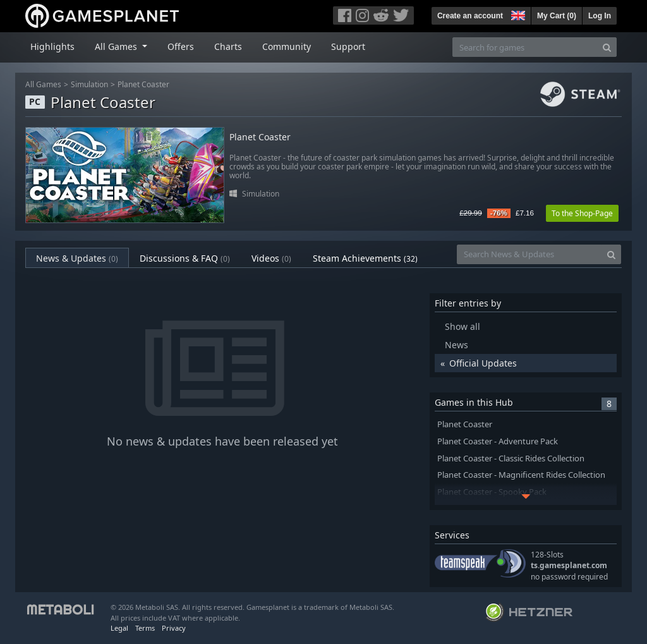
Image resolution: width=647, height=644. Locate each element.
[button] (517, 14)
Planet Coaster (143, 84)
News (457, 345)
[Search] (607, 47)
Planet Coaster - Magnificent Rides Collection (521, 475)
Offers (181, 46)
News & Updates (77, 258)
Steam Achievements (365, 258)
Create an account (470, 16)
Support (348, 46)
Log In (600, 16)
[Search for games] (525, 47)
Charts (228, 46)
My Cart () (557, 16)
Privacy (174, 628)
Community (287, 46)
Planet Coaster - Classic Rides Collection (511, 459)
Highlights (52, 46)
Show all (463, 326)
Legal (119, 628)
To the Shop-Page (582, 213)
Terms (145, 628)
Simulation (89, 84)
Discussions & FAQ (185, 258)
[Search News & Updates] (529, 254)
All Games (43, 84)
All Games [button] (117, 46)
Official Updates (483, 363)
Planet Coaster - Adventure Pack (498, 441)
